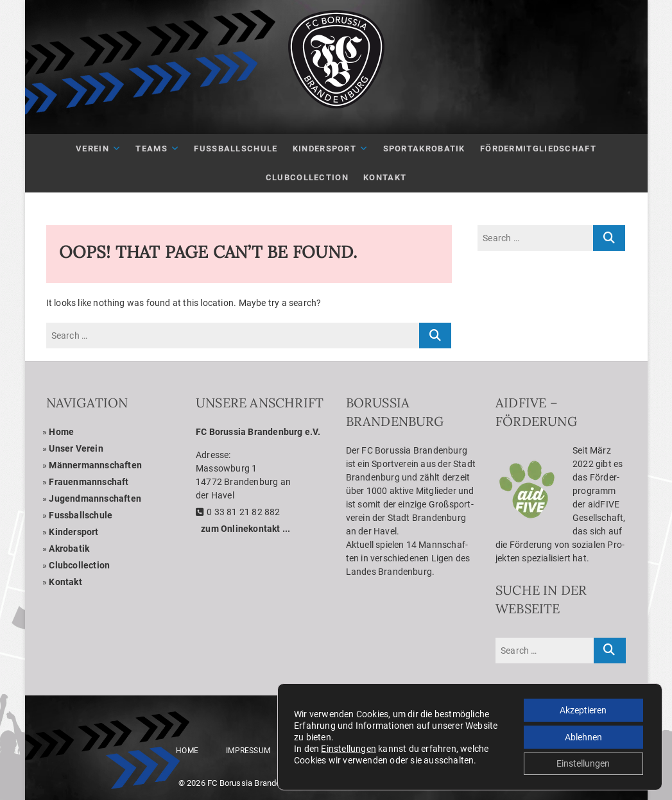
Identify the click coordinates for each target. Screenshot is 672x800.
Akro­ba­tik (69, 549)
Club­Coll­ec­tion (307, 177)
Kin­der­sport (324, 149)
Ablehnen (583, 736)
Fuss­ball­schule (81, 515)
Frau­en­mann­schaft (89, 482)
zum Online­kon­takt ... (246, 529)
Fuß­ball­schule (236, 149)
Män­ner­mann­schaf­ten (95, 465)
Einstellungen (349, 748)
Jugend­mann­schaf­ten (95, 498)
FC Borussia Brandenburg (255, 783)
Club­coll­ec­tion (79, 565)
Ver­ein (92, 149)
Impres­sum (248, 751)
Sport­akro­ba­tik (424, 149)
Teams (151, 149)
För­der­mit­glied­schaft (538, 149)
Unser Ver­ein (76, 448)
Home (61, 432)
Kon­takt (385, 177)
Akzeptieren (583, 710)
